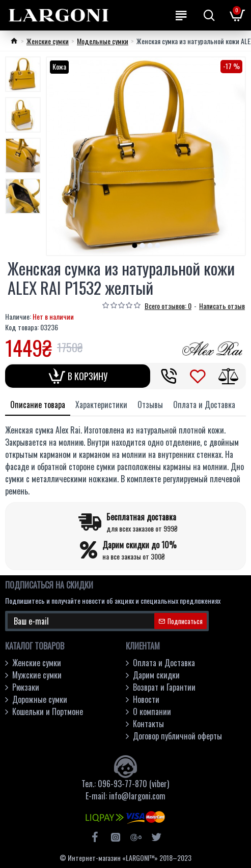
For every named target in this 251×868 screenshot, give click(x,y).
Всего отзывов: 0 (168, 306)
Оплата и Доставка (204, 405)
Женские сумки (48, 41)
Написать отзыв (222, 306)
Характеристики (101, 405)
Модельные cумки (103, 41)
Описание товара (38, 405)
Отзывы (150, 405)
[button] (134, 245)
